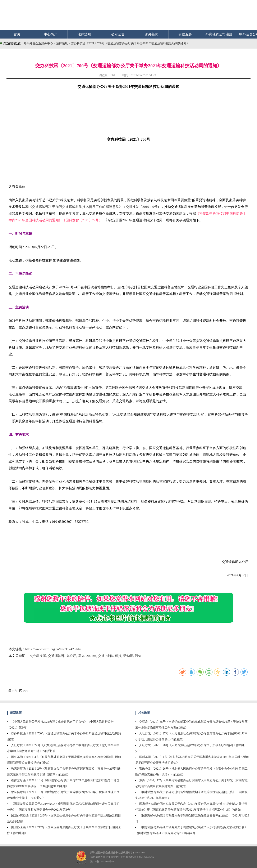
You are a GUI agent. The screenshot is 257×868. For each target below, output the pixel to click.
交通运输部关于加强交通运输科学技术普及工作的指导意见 (75, 207)
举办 (81, 656)
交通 (101, 656)
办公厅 (71, 656)
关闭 (24, 691)
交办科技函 (38, 656)
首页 (17, 34)
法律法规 (84, 34)
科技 (118, 656)
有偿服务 (185, 34)
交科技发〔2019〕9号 (142, 207)
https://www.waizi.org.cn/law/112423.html (54, 649)
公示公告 (118, 34)
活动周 (128, 656)
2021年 (91, 656)
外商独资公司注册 (219, 34)
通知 (138, 656)
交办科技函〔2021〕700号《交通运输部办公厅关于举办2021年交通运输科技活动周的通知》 (130, 43)
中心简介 (51, 34)
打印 (13, 691)
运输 (110, 656)
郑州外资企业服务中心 (38, 43)
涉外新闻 (152, 34)
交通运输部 (56, 656)
